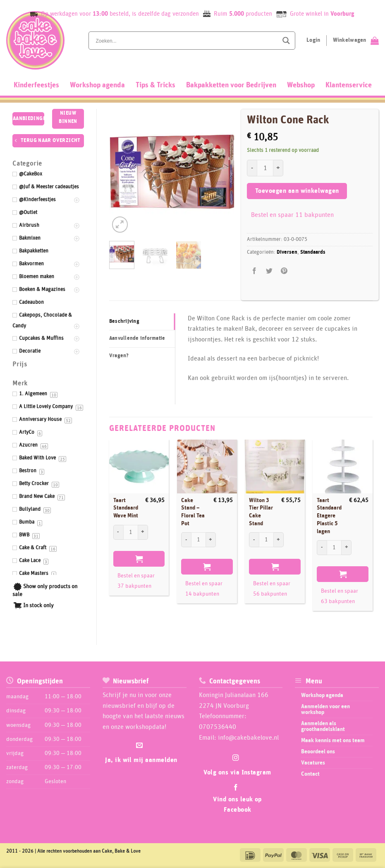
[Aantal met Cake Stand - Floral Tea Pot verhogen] (211, 540)
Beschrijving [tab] (124, 321)
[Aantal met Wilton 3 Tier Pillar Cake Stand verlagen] (254, 540)
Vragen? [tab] (119, 356)
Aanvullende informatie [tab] (137, 338)
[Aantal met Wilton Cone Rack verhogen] (278, 168)
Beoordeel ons (318, 752)
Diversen (287, 252)
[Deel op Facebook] (255, 271)
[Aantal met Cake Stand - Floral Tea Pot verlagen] (186, 540)
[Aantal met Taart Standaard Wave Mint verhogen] (143, 532)
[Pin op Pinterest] (284, 271)
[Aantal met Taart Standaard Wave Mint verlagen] (118, 532)
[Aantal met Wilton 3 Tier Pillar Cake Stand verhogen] (279, 540)
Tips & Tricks (155, 85)
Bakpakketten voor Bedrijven (231, 85)
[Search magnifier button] (286, 41)
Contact (310, 774)
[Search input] (186, 41)
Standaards (313, 252)
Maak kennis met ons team (333, 741)
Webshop (301, 85)
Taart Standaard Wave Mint (126, 508)
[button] (120, 225)
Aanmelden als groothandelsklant (323, 726)
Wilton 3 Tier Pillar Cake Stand (261, 512)
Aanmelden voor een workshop (325, 709)
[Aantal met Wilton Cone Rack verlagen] (252, 168)
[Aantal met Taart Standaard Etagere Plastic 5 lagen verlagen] (322, 548)
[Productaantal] (265, 168)
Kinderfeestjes (36, 85)
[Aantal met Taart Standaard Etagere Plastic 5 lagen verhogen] (347, 548)
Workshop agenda (97, 85)
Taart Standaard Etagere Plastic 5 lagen (329, 516)
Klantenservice (349, 85)
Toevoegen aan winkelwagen (297, 191)
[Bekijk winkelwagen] (356, 41)
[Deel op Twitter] (269, 271)
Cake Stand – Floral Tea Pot (193, 512)
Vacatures (313, 763)
